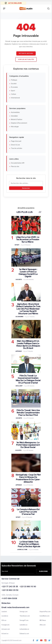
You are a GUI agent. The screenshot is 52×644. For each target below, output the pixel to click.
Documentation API (18, 163)
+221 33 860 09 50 (10, 590)
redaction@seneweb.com (18, 607)
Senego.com (24, 612)
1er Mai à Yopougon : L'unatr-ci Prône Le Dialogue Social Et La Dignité (28, 273)
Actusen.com (6, 629)
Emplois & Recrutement (19, 123)
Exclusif (19, 386)
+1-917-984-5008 (9, 599)
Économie (14, 87)
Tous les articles (17, 148)
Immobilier (14, 116)
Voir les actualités (26, 59)
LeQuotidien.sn (24, 629)
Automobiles (15, 112)
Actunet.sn (5, 634)
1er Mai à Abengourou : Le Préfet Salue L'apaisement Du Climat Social (28, 445)
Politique (14, 80)
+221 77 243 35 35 (10, 587)
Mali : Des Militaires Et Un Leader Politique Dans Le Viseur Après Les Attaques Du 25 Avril (28, 345)
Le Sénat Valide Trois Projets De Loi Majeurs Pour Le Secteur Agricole (29, 544)
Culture (14, 94)
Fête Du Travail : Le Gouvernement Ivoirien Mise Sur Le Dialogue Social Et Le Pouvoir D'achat (28, 379)
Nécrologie (15, 127)
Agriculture (22, 549)
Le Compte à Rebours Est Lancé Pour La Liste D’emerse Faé (28, 512)
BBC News (43, 620)
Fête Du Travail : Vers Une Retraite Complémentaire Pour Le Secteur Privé (28, 413)
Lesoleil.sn (5, 616)
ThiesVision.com (25, 616)
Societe (19, 279)
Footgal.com (5, 625)
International (15, 98)
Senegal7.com (24, 620)
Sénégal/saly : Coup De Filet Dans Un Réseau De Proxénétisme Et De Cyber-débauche (28, 478)
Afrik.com (43, 625)
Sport (13, 91)
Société (14, 84)
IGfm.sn (4, 620)
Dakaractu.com (24, 634)
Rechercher (26, 188)
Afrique (19, 351)
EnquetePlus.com (45, 612)
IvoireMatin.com (45, 616)
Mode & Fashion (17, 120)
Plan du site (15, 166)
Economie (19, 316)
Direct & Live (15, 145)
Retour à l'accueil (26, 53)
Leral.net (4, 612)
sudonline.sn (23, 625)
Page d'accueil (16, 141)
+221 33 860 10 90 (28, 587)
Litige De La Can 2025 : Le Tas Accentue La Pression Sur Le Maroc (28, 239)
